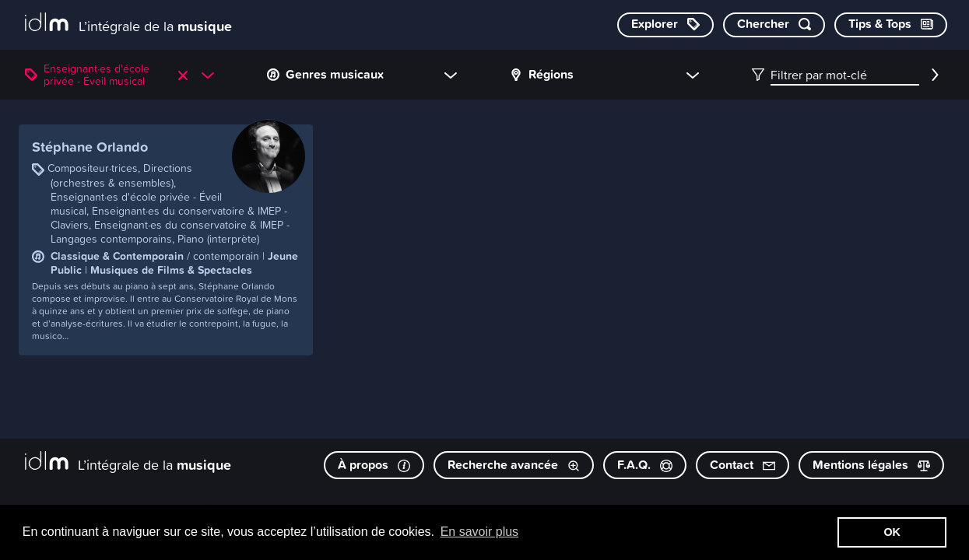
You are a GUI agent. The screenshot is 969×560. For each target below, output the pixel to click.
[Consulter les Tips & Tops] (891, 25)
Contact (743, 465)
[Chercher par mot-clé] (774, 25)
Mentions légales (871, 465)
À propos (374, 465)
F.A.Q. (645, 465)
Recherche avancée (514, 465)
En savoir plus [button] (480, 532)
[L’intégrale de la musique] (128, 24)
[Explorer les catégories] (665, 25)
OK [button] (892, 532)
